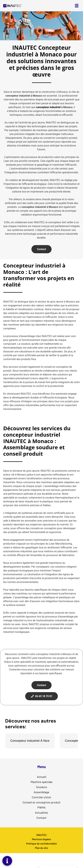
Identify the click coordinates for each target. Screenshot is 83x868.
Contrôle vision (41, 797)
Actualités (41, 812)
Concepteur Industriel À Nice (30, 741)
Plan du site (41, 848)
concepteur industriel (48, 107)
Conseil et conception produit (41, 802)
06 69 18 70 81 (42, 696)
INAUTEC (42, 835)
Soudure (41, 787)
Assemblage (41, 792)
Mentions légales (41, 839)
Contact (41, 249)
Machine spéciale (42, 782)
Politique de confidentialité (41, 843)
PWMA (41, 807)
